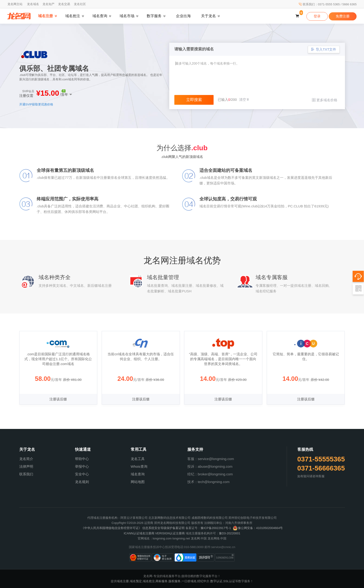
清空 (244, 100)
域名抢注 (149, 581)
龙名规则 (82, 482)
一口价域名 (189, 581)
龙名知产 (49, 4)
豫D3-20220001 (230, 533)
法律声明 (26, 466)
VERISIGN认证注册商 (170, 533)
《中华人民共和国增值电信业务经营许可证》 (111, 528)
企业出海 (183, 16)
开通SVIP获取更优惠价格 (36, 104)
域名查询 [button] (100, 16)
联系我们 (26, 474)
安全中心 (82, 474)
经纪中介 (203, 581)
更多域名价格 (325, 100)
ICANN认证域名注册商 (139, 533)
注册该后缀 (58, 399)
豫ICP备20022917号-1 (216, 528)
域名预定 (136, 581)
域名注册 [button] (45, 16)
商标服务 (162, 581)
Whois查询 (139, 466)
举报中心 (82, 466)
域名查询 (138, 474)
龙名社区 (80, 4)
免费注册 (343, 16)
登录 (317, 16)
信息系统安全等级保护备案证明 (163, 528)
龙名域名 (33, 4)
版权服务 (175, 581)
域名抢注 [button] (73, 16)
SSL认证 (229, 581)
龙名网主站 (15, 4)
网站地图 (138, 482)
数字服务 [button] (154, 16)
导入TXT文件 (324, 49)
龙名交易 (64, 4)
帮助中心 (82, 459)
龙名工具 (138, 459)
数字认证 (216, 581)
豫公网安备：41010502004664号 (258, 528)
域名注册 (123, 581)
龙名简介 (26, 459)
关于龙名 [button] (208, 16)
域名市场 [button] (127, 16)
